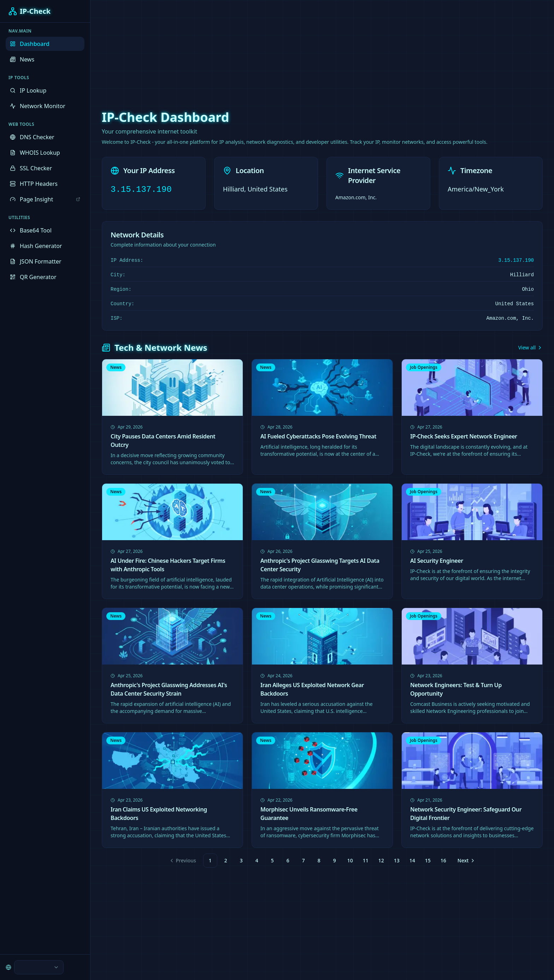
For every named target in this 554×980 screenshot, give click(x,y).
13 (397, 860)
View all (531, 347)
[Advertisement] (277, 49)
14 (412, 860)
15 (428, 860)
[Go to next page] (466, 861)
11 (366, 860)
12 (381, 860)
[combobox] (39, 967)
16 (443, 860)
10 (350, 860)
